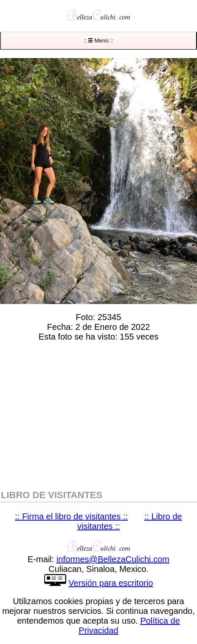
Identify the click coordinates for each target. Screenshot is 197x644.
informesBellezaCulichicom (113, 559)
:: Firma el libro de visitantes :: (71, 516)
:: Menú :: (98, 40)
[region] (98, 414)
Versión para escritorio (111, 583)
